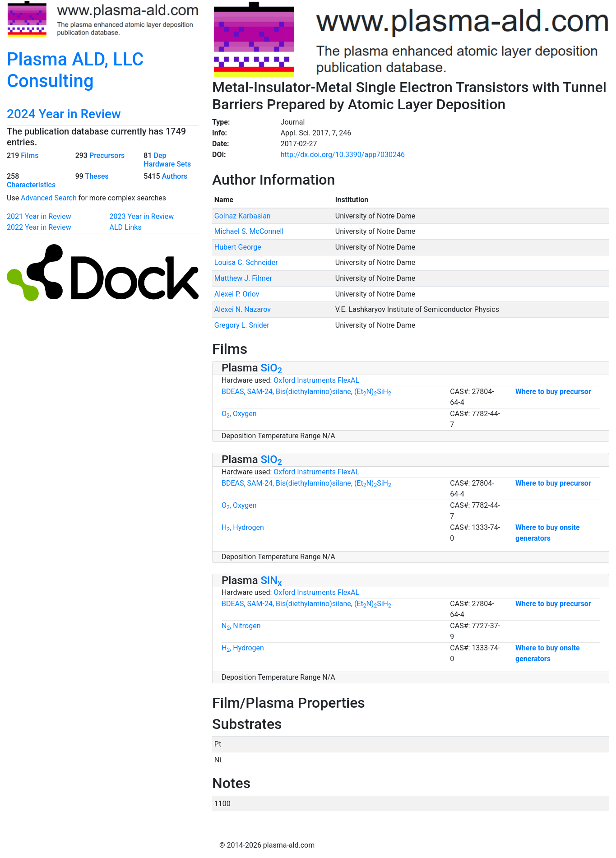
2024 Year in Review (64, 114)
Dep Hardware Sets (167, 160)
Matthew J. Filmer (243, 278)
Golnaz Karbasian (243, 216)
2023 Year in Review (142, 216)
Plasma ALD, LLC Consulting (75, 70)
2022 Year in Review (39, 227)
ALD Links (126, 227)
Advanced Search (49, 198)
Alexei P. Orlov (237, 294)
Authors (175, 176)
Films (30, 155)
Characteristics (31, 185)
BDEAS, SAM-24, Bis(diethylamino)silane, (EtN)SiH (306, 392)
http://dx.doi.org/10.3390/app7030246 (343, 155)
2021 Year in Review (39, 216)
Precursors (107, 155)
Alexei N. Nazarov (243, 309)
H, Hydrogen (243, 527)
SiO (271, 368)
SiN (271, 580)
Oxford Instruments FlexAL (316, 380)
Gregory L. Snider (242, 325)
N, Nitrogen (241, 626)
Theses (97, 176)
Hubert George (238, 247)
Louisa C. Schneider (246, 262)
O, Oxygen (239, 414)
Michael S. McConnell (249, 231)
